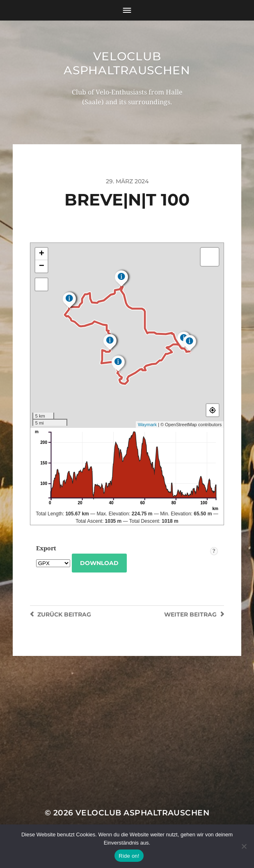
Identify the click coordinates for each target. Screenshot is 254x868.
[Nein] (244, 846)
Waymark (147, 425)
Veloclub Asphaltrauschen (127, 63)
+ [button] (42, 254)
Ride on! (129, 856)
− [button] (42, 266)
